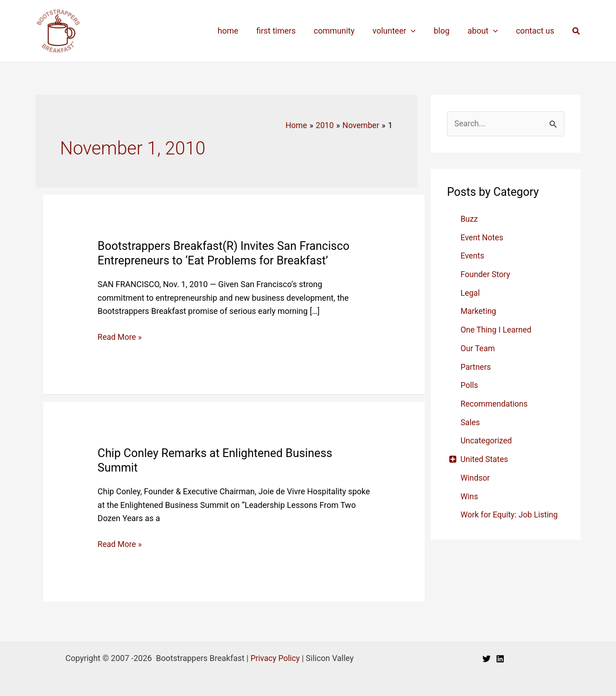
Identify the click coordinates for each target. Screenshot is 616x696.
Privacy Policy (275, 657)
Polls (470, 385)
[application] (417, 31)
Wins (470, 495)
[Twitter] (487, 658)
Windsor (476, 476)
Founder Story (486, 274)
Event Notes (482, 237)
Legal (471, 292)
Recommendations (495, 403)
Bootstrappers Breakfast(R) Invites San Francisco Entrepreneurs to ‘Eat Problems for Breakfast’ (226, 253)
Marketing (479, 311)
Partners (476, 366)
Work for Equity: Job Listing (510, 513)
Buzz (469, 219)
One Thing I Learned (497, 329)
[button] (576, 31)
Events (473, 256)
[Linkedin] (500, 658)
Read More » (120, 337)
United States (485, 458)
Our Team (478, 348)
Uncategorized (487, 440)
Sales (471, 421)
